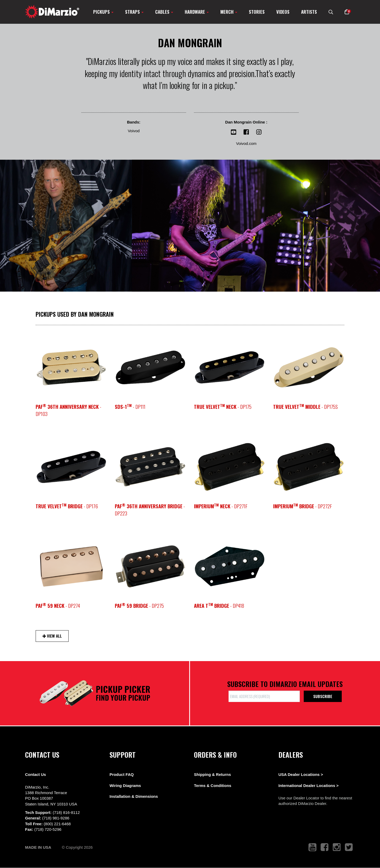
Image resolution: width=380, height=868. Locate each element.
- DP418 (219, 606)
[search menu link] (331, 12)
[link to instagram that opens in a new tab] (337, 847)
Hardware (197, 12)
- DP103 (68, 410)
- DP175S (305, 407)
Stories (257, 12)
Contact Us (35, 774)
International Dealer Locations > (308, 786)
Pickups (103, 12)
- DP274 (58, 606)
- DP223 (150, 510)
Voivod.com (246, 143)
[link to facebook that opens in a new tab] (325, 847)
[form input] (264, 696)
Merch (229, 12)
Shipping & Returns (212, 774)
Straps (134, 12)
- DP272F (303, 506)
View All (52, 636)
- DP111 (130, 407)
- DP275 (139, 606)
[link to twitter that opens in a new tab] (349, 847)
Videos (283, 12)
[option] (150, 367)
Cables (164, 12)
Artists (309, 12)
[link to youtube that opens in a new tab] (312, 847)
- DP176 (67, 506)
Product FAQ (122, 774)
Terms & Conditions (213, 786)
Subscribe (323, 696)
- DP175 (223, 407)
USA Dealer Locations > (301, 774)
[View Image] (66, 226)
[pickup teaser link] (71, 367)
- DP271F (221, 506)
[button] (347, 12)
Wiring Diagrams (125, 786)
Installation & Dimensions (134, 796)
